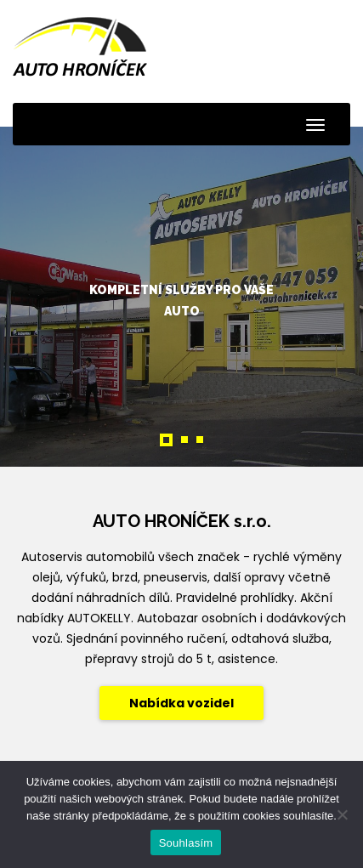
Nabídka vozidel (181, 703)
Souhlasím (186, 843)
